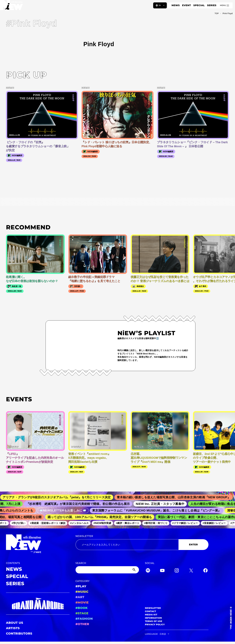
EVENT (187, 5)
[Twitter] (191, 571)
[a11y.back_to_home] (12, 6)
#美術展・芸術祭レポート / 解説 (50, 523)
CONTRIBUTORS (19, 634)
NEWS (176, 5)
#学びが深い (20, 523)
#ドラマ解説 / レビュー (187, 523)
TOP (217, 13)
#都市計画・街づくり (158, 523)
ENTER (193, 545)
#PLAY (81, 586)
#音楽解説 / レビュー (216, 523)
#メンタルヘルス (81, 523)
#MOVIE (82, 602)
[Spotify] (148, 571)
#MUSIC (82, 592)
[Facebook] (205, 571)
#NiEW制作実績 (104, 523)
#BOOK (82, 608)
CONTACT (151, 611)
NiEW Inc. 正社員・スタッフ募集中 (163, 504)
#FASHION (84, 619)
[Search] (107, 570)
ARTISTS (13, 628)
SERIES (212, 5)
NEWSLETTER (84, 536)
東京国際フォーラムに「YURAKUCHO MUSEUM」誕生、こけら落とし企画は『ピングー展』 (159, 510)
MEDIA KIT (151, 615)
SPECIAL (199, 5)
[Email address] (127, 545)
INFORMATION (153, 618)
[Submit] (134, 570)
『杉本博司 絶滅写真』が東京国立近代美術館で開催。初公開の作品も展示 (81, 504)
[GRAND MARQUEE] (38, 604)
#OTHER (82, 624)
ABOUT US (15, 623)
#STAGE (82, 613)
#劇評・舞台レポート (129, 523)
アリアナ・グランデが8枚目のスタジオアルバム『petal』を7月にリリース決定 (60, 497)
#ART (80, 597)
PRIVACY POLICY (155, 625)
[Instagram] (177, 571)
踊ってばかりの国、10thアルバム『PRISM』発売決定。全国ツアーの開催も (102, 517)
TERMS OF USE (154, 621)
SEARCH (81, 563)
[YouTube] (162, 571)
